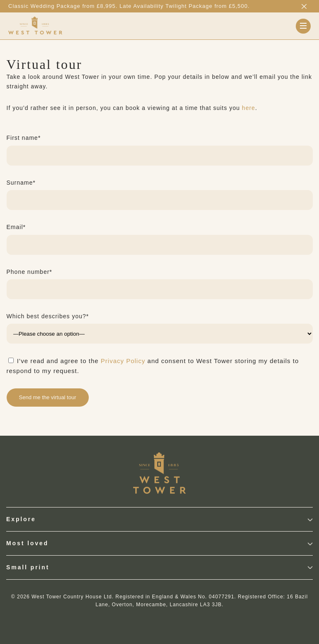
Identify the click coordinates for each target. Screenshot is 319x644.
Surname (21, 183)
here (248, 108)
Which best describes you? (48, 316)
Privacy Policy (123, 361)
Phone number (29, 272)
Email (16, 227)
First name (24, 138)
